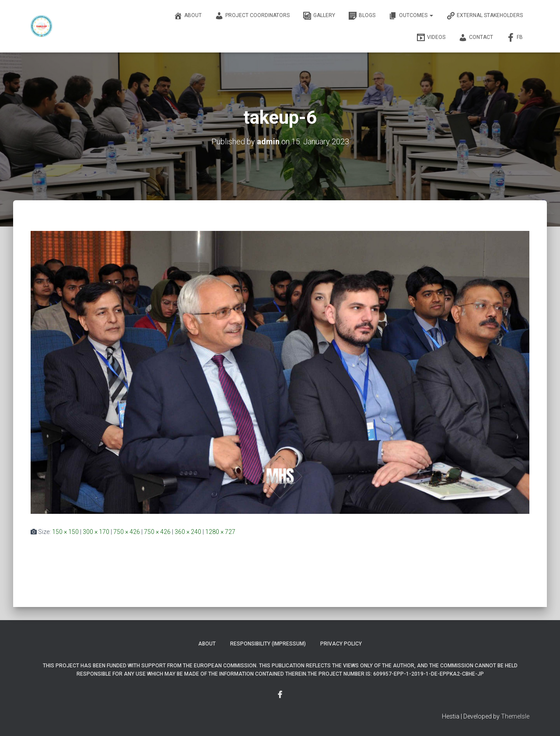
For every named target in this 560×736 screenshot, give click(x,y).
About (188, 16)
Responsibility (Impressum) (268, 644)
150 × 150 (65, 532)
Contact (476, 38)
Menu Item (280, 695)
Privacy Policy (341, 644)
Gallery (319, 16)
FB (514, 38)
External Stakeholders (485, 16)
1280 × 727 (220, 532)
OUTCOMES (411, 16)
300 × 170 (96, 532)
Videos (431, 38)
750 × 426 (127, 532)
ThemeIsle (515, 716)
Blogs (362, 16)
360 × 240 (188, 532)
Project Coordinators (252, 16)
